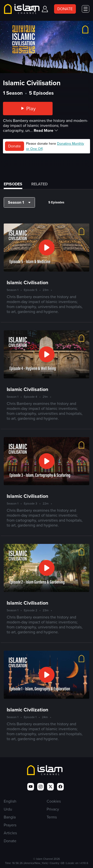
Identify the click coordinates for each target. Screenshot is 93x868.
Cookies (54, 801)
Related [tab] (39, 184)
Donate (15, 146)
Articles (10, 833)
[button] (19, 202)
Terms (52, 817)
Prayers (10, 825)
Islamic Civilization (28, 710)
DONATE (65, 9)
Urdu (8, 809)
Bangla (10, 817)
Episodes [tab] (13, 184)
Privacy (53, 809)
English (10, 801)
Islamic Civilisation (28, 282)
